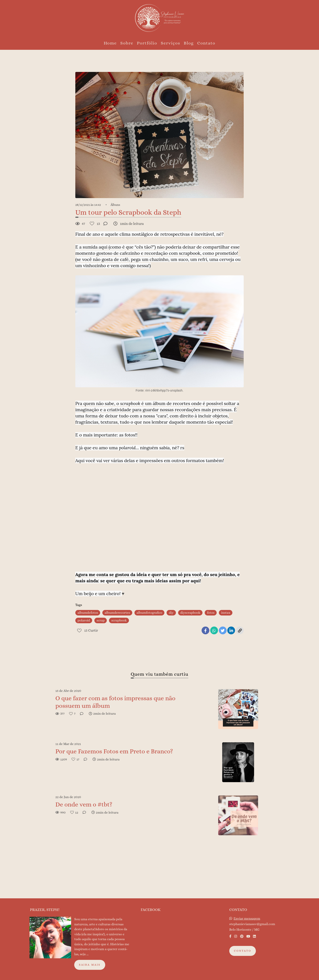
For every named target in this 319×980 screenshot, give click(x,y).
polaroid (84, 620)
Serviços (171, 43)
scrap (101, 620)
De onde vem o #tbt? (84, 804)
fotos (211, 613)
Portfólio (147, 43)
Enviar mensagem (247, 919)
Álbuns (115, 205)
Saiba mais (90, 965)
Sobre (127, 43)
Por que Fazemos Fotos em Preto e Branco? (114, 751)
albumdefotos (88, 613)
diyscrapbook (190, 613)
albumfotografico (150, 613)
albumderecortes (117, 613)
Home (110, 43)
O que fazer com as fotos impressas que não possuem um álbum (115, 702)
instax (226, 613)
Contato (206, 43)
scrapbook (119, 620)
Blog (189, 43)
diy (171, 613)
